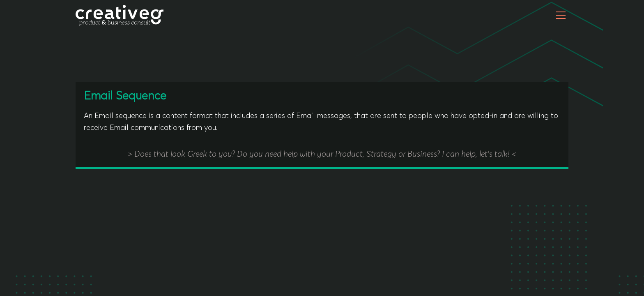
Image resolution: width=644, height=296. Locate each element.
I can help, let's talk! (477, 155)
